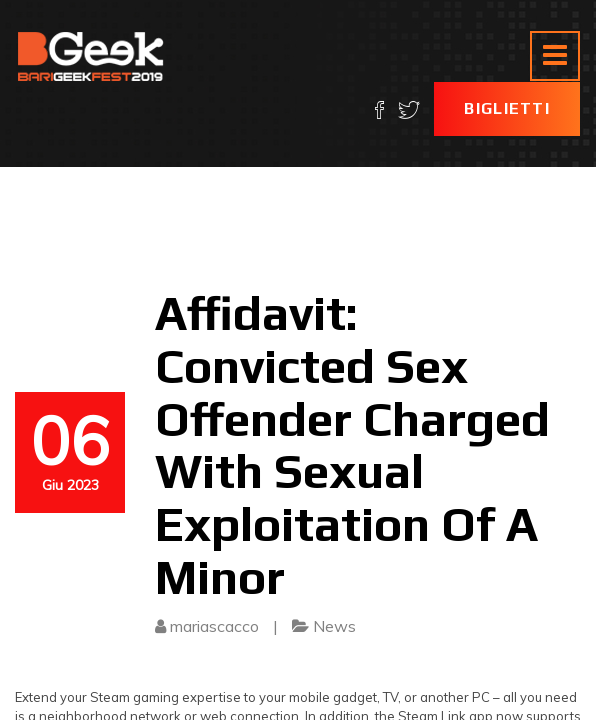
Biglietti (507, 108)
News (334, 626)
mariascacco (214, 626)
